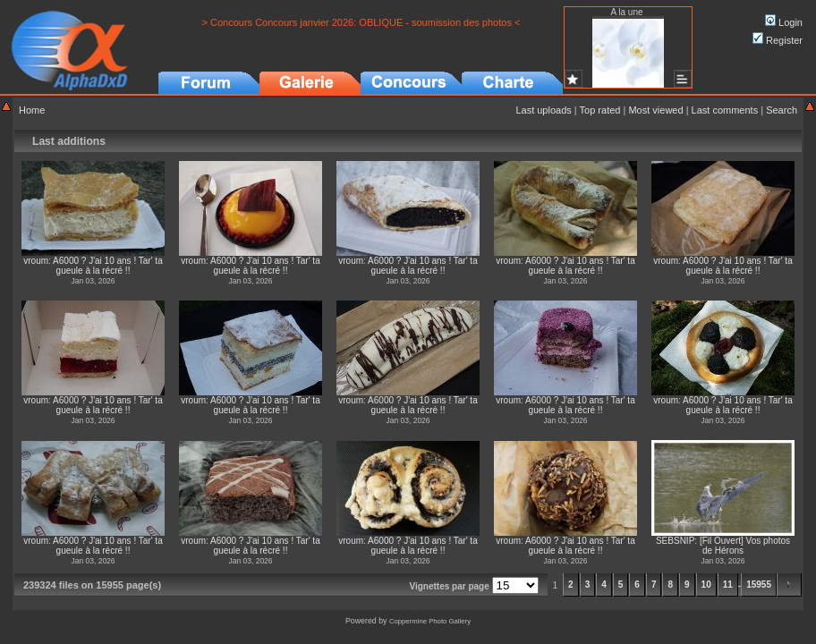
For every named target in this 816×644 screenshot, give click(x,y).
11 (728, 585)
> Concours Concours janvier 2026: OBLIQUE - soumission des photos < (361, 22)
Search (782, 110)
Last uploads (543, 110)
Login (784, 22)
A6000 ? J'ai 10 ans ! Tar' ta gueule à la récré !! (108, 266)
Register (778, 40)
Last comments (725, 110)
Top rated (600, 110)
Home (32, 110)
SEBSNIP (675, 541)
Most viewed (655, 110)
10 (706, 585)
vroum (36, 261)
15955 (759, 585)
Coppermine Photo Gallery (430, 621)
